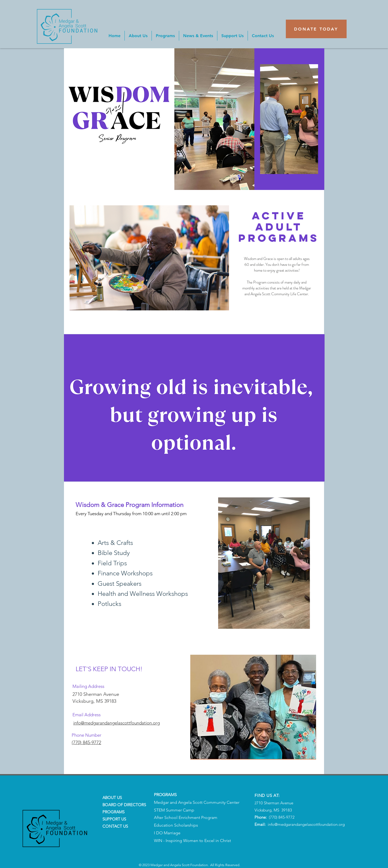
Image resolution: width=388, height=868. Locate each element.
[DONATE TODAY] (316, 29)
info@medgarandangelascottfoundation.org (306, 824)
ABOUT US (112, 798)
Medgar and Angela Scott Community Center (197, 802)
